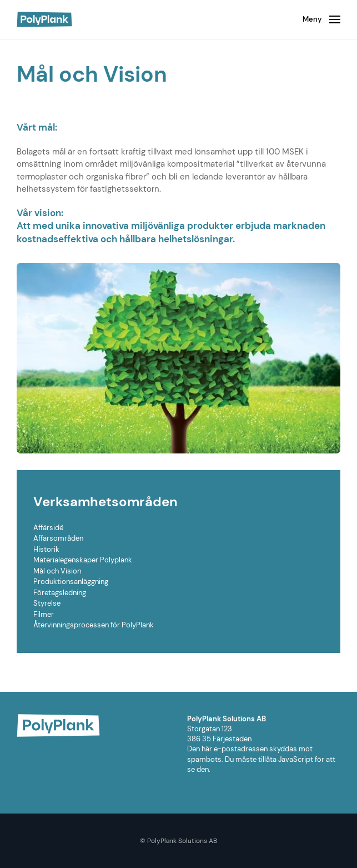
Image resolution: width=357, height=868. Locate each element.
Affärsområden (58, 538)
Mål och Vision (57, 571)
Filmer (44, 614)
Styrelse (47, 603)
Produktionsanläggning (71, 582)
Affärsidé (48, 528)
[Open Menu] (321, 19)
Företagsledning (60, 593)
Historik (46, 549)
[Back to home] (44, 19)
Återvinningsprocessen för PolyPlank (94, 625)
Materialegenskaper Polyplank (83, 560)
